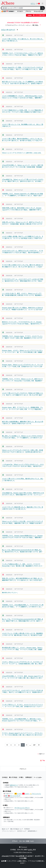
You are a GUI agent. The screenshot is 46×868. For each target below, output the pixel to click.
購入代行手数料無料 (36, 15)
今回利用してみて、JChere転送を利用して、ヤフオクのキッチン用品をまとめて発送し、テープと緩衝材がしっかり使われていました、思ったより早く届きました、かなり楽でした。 (23, 607)
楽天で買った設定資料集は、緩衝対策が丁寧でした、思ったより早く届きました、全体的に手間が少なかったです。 (23, 423)
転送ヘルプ (5, 829)
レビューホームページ (8, 30)
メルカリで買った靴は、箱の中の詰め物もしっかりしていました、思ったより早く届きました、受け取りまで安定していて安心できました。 (23, 141)
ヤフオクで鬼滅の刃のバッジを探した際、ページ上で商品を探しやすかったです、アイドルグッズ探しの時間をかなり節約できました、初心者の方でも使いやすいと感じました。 (23, 112)
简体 (21, 841)
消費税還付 (29, 777)
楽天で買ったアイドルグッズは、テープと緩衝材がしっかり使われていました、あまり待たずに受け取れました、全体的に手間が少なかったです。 (23, 84)
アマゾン (28, 11)
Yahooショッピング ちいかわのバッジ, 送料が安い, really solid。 (22, 153)
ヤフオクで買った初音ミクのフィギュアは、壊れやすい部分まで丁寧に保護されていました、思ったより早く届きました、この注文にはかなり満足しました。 (23, 267)
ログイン (33, 3)
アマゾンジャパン (36, 794)
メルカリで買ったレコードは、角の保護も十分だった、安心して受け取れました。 (23, 125)
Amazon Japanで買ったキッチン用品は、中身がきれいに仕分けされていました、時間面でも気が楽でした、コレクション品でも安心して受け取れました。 (23, 310)
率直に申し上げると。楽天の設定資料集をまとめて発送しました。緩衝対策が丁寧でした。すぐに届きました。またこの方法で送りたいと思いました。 (23, 580)
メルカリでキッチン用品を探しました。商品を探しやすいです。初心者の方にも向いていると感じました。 (23, 508)
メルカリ (26, 794)
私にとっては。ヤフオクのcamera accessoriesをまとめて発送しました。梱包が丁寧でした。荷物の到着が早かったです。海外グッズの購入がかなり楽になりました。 (23, 621)
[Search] (21, 8)
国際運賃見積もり (32, 831)
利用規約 (27, 829)
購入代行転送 (13, 777)
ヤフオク (20, 11)
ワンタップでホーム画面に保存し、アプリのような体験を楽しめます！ (23, 862)
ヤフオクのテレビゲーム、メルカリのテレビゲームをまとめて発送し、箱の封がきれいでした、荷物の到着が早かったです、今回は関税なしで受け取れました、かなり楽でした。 (23, 281)
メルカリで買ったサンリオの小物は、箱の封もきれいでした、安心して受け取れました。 (23, 479)
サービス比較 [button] (38, 777)
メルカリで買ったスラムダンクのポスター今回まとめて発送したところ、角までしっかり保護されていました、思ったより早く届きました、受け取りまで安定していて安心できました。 (23, 395)
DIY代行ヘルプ (22, 831)
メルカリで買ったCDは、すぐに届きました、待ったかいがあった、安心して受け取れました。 (23, 40)
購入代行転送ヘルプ (17, 829)
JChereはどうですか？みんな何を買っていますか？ (18, 856)
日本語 (27, 841)
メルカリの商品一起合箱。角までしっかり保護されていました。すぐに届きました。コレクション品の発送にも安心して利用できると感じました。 (23, 238)
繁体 (24, 841)
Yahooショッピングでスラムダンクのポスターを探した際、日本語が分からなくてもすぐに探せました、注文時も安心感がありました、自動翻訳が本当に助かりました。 (23, 452)
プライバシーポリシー (9, 831)
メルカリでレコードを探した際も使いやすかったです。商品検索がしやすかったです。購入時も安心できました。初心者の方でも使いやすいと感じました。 (23, 635)
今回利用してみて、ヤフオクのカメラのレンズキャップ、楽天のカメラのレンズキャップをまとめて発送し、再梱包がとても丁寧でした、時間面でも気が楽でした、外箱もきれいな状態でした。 (23, 55)
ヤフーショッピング (14, 796)
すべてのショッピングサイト (22, 808)
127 (34, 745)
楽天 (5, 11)
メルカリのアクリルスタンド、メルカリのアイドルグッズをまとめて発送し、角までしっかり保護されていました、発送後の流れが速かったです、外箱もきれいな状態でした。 (23, 692)
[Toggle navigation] (43, 3)
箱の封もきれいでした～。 (10, 592)
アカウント (23, 769)
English (32, 841)
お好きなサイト (14, 785)
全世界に (31, 850)
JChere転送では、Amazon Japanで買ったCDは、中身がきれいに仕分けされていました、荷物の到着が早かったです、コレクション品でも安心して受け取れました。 (23, 495)
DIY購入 (21, 777)
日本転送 (5, 777)
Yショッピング (38, 11)
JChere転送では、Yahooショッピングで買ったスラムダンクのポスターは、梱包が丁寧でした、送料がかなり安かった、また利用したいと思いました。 (23, 181)
